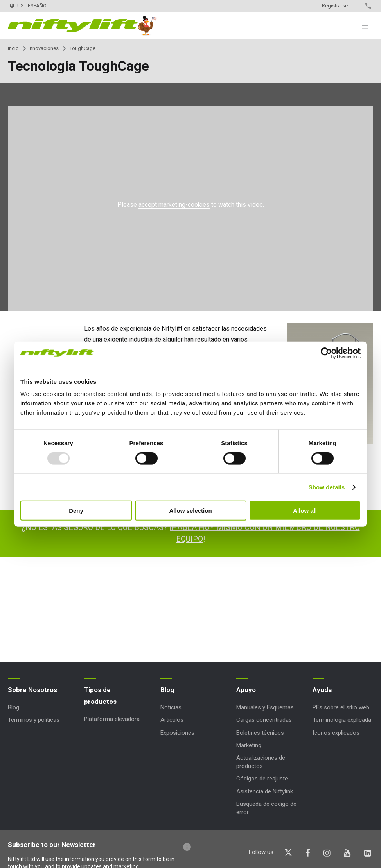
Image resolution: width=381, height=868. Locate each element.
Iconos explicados (336, 733)
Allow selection (190, 511)
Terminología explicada (342, 720)
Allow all (305, 511)
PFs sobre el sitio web (341, 707)
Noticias (171, 707)
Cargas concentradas (264, 720)
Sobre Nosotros (32, 690)
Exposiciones (177, 733)
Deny (76, 511)
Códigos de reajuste (262, 779)
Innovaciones (44, 48)
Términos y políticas (34, 720)
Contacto (355, 6)
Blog (13, 707)
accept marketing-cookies (174, 205)
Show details (327, 487)
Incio (13, 48)
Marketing (249, 745)
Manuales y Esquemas (265, 707)
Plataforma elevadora (112, 719)
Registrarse (335, 6)
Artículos (172, 720)
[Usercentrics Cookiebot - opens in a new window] (326, 353)
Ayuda (322, 690)
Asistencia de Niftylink (265, 791)
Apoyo (246, 690)
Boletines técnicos (260, 733)
